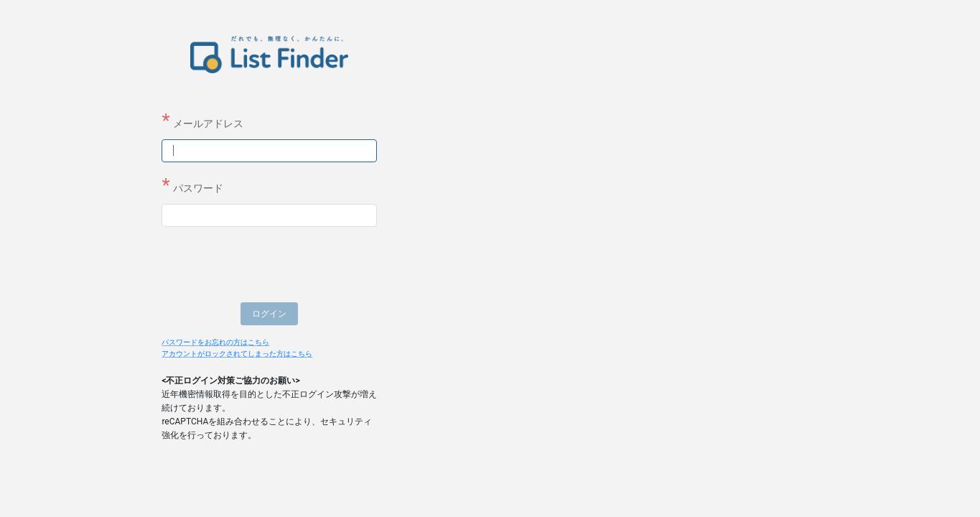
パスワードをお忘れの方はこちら (215, 342)
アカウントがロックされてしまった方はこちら (237, 354)
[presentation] (271, 266)
